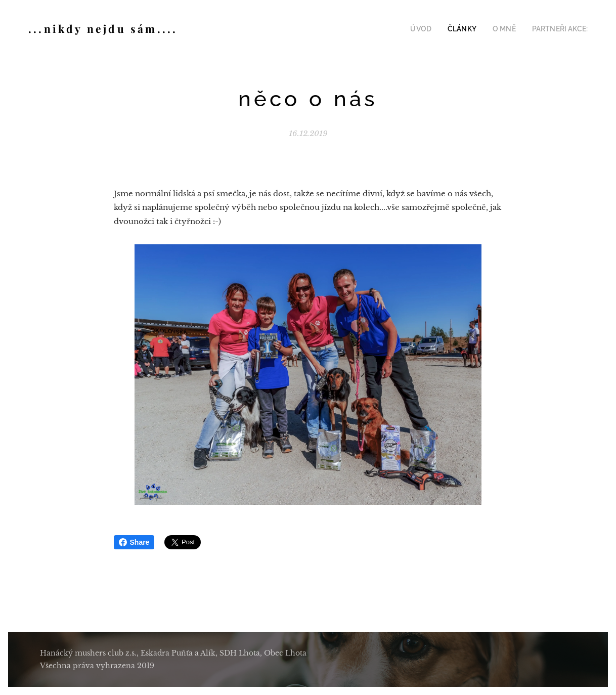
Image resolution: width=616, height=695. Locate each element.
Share (134, 542)
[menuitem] (433, 29)
